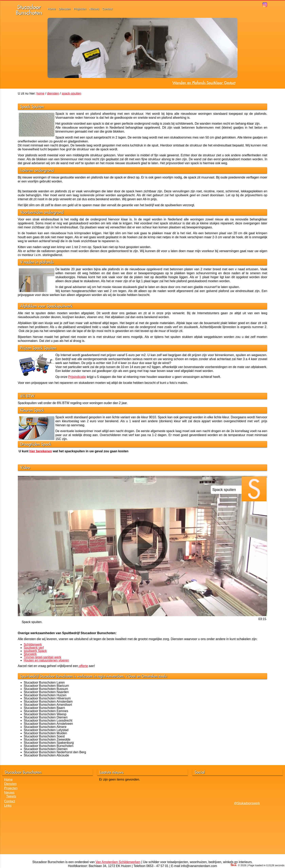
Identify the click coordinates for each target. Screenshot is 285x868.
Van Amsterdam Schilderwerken (118, 862)
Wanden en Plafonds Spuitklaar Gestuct (204, 83)
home (40, 93)
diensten (53, 93)
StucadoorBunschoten (29, 10)
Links (8, 806)
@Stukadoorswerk (247, 803)
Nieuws (94, 9)
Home (52, 9)
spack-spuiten (71, 93)
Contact (107, 9)
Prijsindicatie (77, 377)
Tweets (11, 796)
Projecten (80, 9)
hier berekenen (41, 451)
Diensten (65, 9)
